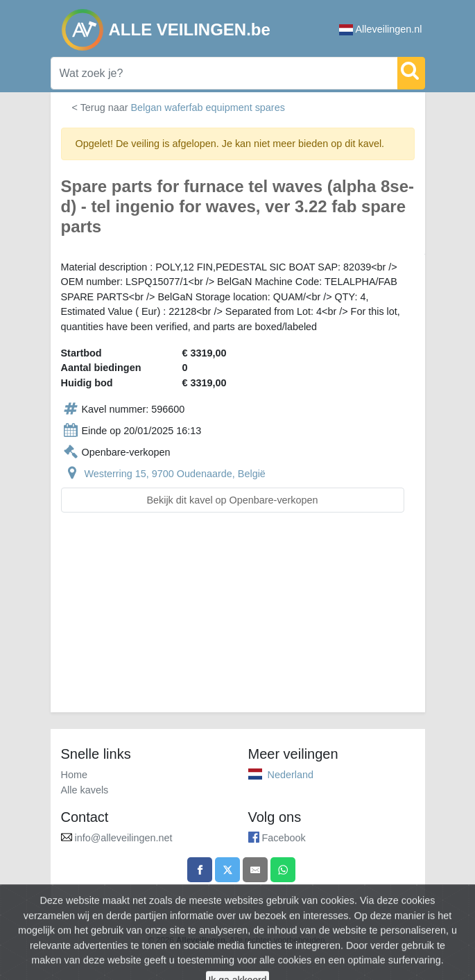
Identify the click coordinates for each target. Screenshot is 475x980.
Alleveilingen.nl (381, 29)
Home (74, 775)
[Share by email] (255, 870)
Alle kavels (85, 790)
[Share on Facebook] (200, 870)
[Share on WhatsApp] (283, 870)
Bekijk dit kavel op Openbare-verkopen (232, 500)
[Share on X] (227, 870)
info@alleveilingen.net (124, 838)
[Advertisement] (238, 621)
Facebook (284, 838)
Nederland (291, 775)
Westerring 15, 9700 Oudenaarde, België (175, 474)
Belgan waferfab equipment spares (207, 108)
